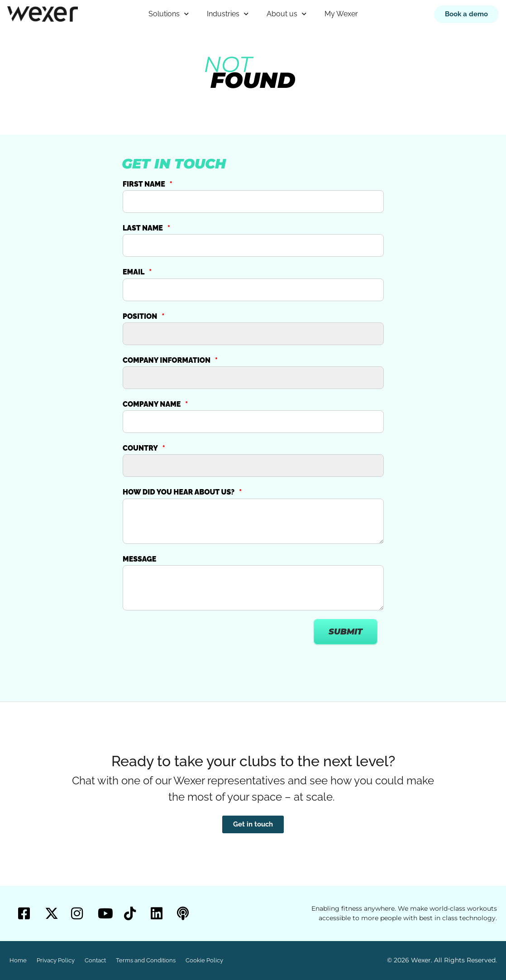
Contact (95, 960)
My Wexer (341, 14)
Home (18, 960)
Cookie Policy (204, 960)
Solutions (169, 14)
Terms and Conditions (146, 960)
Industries (228, 14)
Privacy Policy (56, 960)
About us (286, 14)
